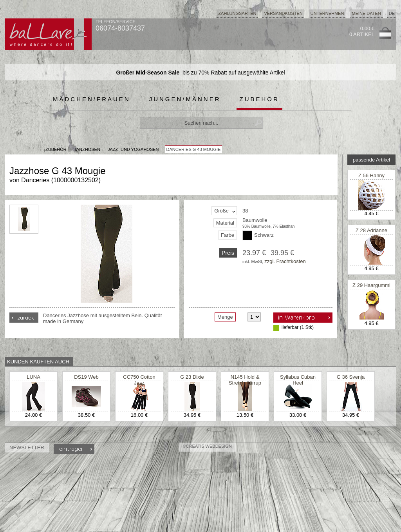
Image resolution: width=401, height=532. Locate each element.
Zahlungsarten (237, 13)
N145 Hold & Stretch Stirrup (245, 380)
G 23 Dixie (192, 377)
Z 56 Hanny (371, 175)
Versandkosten (283, 13)
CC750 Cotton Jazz (139, 380)
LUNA (33, 377)
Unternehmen (327, 13)
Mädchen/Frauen (92, 99)
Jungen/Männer (185, 99)
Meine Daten (366, 13)
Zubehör (259, 99)
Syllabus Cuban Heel (298, 380)
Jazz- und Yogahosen (133, 149)
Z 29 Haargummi (371, 285)
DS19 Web (86, 377)
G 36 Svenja (351, 377)
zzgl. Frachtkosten (285, 261)
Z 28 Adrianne (371, 230)
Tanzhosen (87, 149)
